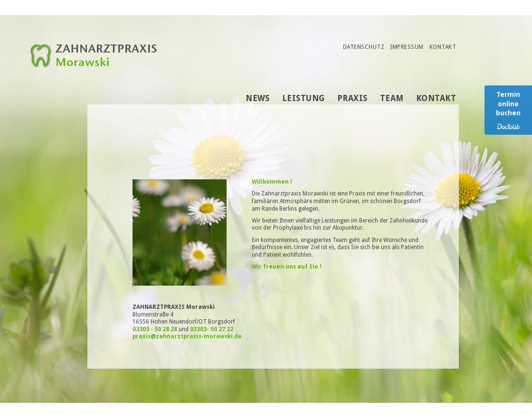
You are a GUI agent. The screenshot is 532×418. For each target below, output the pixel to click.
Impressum (407, 47)
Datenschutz (364, 47)
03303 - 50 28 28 (155, 329)
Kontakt (443, 47)
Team (392, 98)
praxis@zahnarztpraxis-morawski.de (187, 336)
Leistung (304, 98)
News (258, 98)
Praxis (352, 98)
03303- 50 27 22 (212, 329)
